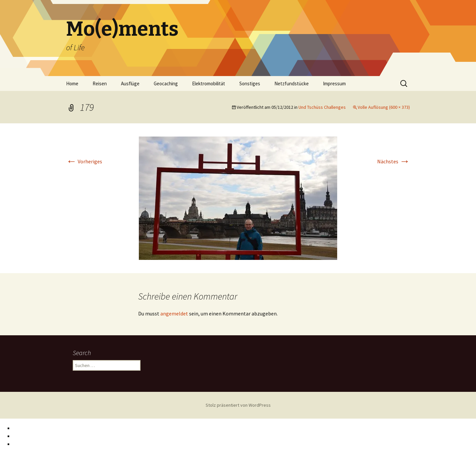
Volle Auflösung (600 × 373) (384, 107)
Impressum (334, 83)
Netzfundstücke (292, 83)
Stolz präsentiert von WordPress (238, 405)
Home (72, 83)
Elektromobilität (209, 83)
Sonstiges (250, 83)
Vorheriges (84, 161)
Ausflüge (130, 83)
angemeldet (174, 313)
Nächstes (394, 161)
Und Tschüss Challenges (322, 107)
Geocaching (166, 83)
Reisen (100, 83)
